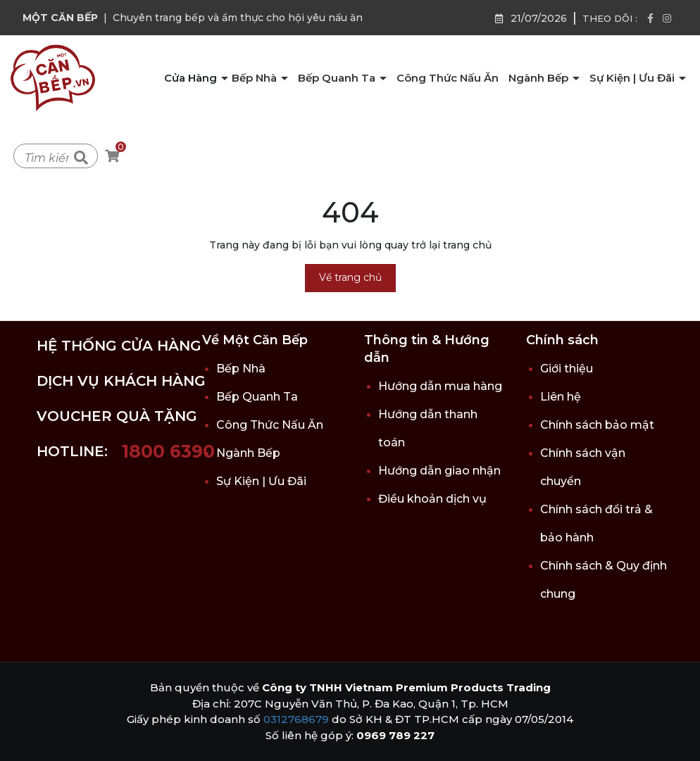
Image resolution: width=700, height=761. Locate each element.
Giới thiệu (567, 369)
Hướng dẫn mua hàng (440, 386)
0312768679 (296, 719)
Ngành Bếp (540, 78)
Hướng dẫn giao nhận (439, 471)
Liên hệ (561, 397)
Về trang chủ (350, 277)
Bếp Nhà (256, 78)
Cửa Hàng (192, 78)
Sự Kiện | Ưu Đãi (633, 78)
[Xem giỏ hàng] (112, 157)
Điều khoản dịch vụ (432, 499)
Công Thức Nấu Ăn (448, 78)
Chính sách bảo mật (597, 425)
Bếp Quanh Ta (338, 78)
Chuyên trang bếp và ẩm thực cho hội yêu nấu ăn (238, 18)
